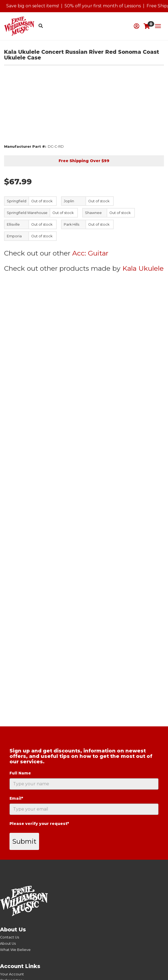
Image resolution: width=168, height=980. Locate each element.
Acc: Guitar (90, 253)
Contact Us (9, 937)
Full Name (20, 773)
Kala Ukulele (143, 268)
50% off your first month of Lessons (103, 6)
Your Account (12, 974)
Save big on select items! (33, 6)
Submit (24, 841)
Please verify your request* (39, 824)
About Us (8, 943)
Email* (16, 798)
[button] (137, 26)
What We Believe (15, 950)
